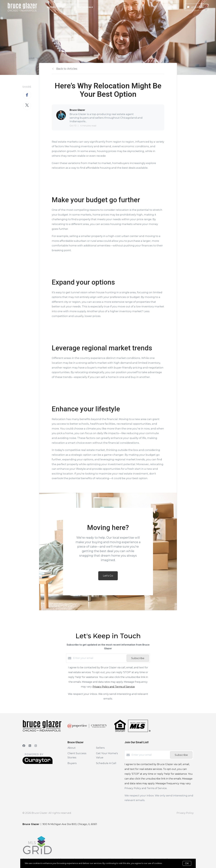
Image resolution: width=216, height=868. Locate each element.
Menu (172, 7)
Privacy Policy (185, 813)
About (72, 748)
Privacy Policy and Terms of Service (114, 687)
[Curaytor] (37, 763)
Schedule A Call (106, 763)
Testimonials (85, 7)
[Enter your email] (99, 658)
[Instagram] (36, 746)
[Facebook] (24, 746)
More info (167, 863)
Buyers (51, 7)
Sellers (67, 7)
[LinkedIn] (30, 746)
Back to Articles (67, 69)
